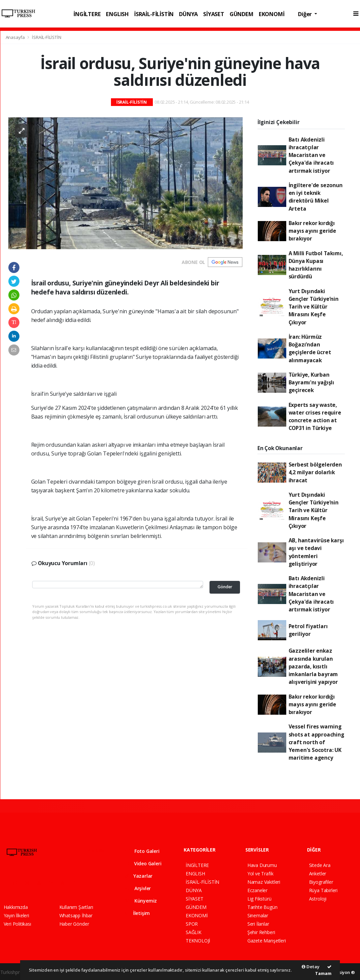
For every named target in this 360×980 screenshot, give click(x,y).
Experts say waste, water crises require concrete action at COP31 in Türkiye (315, 417)
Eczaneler (257, 890)
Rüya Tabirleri (323, 890)
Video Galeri (143, 863)
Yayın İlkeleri (16, 915)
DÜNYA (188, 14)
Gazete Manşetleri (267, 941)
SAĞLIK (194, 932)
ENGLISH (117, 14)
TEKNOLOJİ (198, 941)
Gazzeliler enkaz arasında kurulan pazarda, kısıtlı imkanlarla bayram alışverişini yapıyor (313, 666)
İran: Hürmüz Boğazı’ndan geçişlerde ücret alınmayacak (310, 348)
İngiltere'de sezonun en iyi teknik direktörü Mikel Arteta (316, 197)
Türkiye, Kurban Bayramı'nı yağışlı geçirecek (312, 383)
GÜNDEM (242, 14)
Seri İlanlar (258, 924)
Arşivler (138, 888)
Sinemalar (258, 915)
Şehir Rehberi (261, 932)
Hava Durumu (262, 865)
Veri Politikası (17, 924)
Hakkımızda (16, 907)
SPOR (192, 924)
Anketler (318, 874)
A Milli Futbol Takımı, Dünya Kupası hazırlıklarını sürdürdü (316, 265)
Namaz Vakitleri (264, 882)
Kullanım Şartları (76, 907)
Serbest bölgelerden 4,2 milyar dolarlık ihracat (315, 472)
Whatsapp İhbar (76, 915)
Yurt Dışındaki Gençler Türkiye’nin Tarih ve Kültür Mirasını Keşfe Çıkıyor (314, 307)
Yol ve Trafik (260, 874)
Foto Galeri (142, 851)
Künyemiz (141, 901)
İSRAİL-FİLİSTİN (154, 14)
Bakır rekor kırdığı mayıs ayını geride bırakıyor (313, 231)
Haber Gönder (74, 924)
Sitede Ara (320, 865)
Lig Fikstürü (259, 899)
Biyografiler (321, 882)
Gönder (225, 587)
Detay (311, 967)
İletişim (137, 913)
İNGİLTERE (87, 14)
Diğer (306, 14)
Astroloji (318, 899)
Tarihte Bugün (262, 907)
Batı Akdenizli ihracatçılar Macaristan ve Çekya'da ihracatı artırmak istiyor (311, 155)
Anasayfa (16, 37)
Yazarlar (139, 876)
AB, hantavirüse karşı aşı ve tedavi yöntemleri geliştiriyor (316, 552)
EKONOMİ (272, 14)
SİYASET (214, 14)
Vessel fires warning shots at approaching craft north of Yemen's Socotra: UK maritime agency (316, 742)
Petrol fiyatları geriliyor (308, 630)
